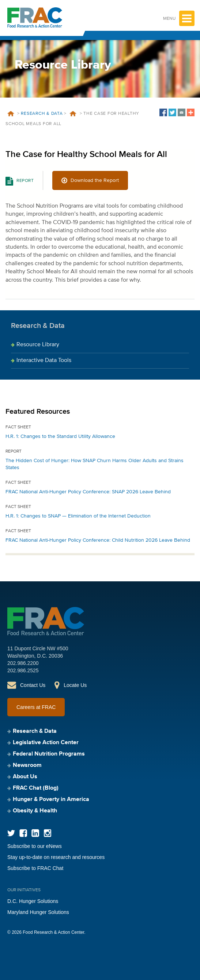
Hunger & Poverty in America (51, 800)
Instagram (47, 833)
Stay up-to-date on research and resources (56, 857)
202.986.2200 (23, 663)
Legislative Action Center (46, 743)
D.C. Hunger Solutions (33, 901)
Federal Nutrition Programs (49, 754)
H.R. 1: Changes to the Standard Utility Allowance (60, 436)
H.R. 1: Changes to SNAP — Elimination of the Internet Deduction (78, 516)
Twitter (11, 833)
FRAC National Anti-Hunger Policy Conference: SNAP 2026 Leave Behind (88, 492)
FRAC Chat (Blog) (36, 788)
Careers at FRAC (36, 707)
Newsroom (27, 765)
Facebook (23, 833)
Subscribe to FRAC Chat (35, 868)
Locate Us (75, 685)
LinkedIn (35, 833)
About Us (25, 777)
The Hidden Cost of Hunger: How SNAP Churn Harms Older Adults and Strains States (95, 464)
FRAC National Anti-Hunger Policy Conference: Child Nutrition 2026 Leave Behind (98, 540)
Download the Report (95, 180)
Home (11, 114)
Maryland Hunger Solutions (38, 912)
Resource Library (38, 345)
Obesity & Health (35, 811)
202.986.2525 (23, 670)
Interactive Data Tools (44, 361)
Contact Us (33, 685)
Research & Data (42, 114)
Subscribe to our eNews (35, 846)
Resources (73, 114)
